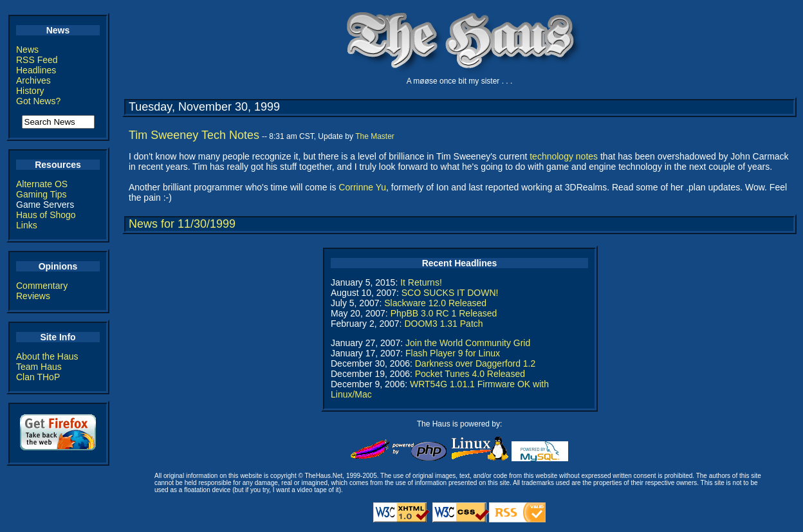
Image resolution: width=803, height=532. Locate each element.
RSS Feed (37, 60)
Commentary (42, 286)
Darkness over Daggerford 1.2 (475, 363)
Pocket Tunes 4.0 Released (470, 374)
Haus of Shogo (46, 215)
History (30, 91)
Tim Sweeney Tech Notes (194, 135)
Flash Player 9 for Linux (453, 353)
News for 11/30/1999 (182, 224)
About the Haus (47, 356)
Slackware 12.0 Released (435, 303)
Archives (33, 80)
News (27, 50)
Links (27, 225)
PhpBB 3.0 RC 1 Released (444, 313)
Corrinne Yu (362, 187)
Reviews (33, 296)
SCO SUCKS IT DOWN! (450, 293)
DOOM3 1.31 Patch (443, 324)
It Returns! (421, 282)
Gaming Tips (42, 194)
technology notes (564, 156)
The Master (375, 136)
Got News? (38, 101)
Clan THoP (38, 377)
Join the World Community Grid (468, 343)
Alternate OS (42, 184)
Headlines (36, 70)
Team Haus (39, 367)
